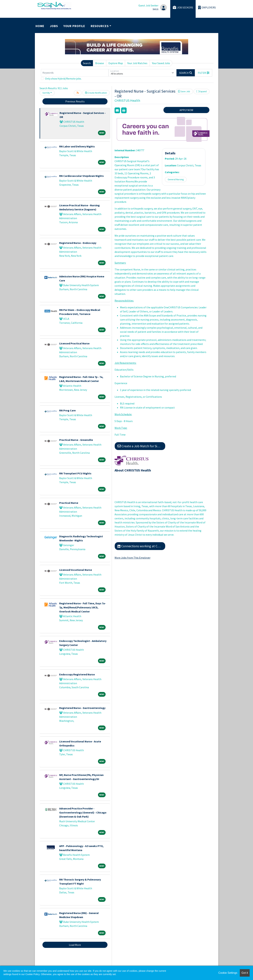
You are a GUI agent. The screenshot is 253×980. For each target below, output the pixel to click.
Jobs (54, 26)
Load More (75, 945)
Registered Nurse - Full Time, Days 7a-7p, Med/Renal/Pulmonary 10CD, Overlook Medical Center (82, 607)
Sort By (46, 93)
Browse (100, 63)
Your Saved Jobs (161, 63)
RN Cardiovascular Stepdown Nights (81, 176)
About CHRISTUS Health (133, 470)
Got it (245, 973)
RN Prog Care (67, 410)
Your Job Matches (137, 63)
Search (87, 63)
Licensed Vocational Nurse (76, 570)
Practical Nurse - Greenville (76, 440)
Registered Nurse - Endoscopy (78, 243)
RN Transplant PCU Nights (75, 473)
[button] (204, 73)
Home (40, 26)
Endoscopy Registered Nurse (77, 674)
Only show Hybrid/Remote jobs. (63, 79)
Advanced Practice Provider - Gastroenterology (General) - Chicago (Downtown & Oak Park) (83, 812)
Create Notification (96, 93)
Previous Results (75, 101)
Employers (207, 8)
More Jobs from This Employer (133, 558)
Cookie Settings (228, 973)
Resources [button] (100, 26)
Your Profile (74, 26)
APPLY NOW (186, 110)
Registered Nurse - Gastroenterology (82, 708)
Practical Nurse (69, 503)
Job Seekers (183, 8)
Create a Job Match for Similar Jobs (141, 446)
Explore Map (116, 63)
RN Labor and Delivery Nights (77, 146)
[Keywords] (75, 73)
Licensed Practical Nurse (74, 343)
